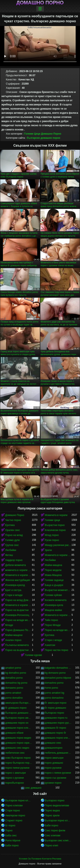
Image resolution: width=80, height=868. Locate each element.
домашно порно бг (56, 733)
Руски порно (52, 540)
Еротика (10, 525)
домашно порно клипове (58, 738)
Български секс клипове (58, 841)
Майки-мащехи (14, 635)
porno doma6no (14, 698)
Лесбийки (11, 550)
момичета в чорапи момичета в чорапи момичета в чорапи (19, 570)
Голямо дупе (12, 540)
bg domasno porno (55, 673)
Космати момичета (56, 600)
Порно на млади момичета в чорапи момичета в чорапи (58, 630)
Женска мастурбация (17, 580)
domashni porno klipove (58, 678)
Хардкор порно (14, 560)
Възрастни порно (55, 525)
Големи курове (33, 655)
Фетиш (9, 555)
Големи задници (54, 580)
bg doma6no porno (16, 673)
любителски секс (15, 753)
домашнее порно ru (56, 718)
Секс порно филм (55, 831)
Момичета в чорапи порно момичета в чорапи (58, 615)
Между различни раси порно (58, 545)
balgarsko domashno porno (58, 668)
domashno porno (54, 683)
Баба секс (11, 836)
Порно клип (52, 846)
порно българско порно (19, 763)
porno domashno (54, 698)
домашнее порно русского (58, 723)
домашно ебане (14, 733)
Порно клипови (14, 806)
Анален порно (13, 640)
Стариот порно (14, 821)
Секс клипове (53, 836)
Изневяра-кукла (54, 605)
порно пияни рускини (17, 768)
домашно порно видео (18, 738)
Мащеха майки (53, 610)
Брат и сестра (13, 590)
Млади (9, 625)
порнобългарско (15, 783)
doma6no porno (14, 678)
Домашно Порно (51, 134)
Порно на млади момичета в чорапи (19, 620)
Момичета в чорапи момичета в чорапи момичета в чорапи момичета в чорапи (19, 605)
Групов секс (12, 545)
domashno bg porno (16, 683)
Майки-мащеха (54, 565)
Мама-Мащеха (53, 575)
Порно (9, 831)
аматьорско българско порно (19, 703)
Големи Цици (32, 134)
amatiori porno (13, 668)
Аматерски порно (15, 816)
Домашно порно (40, 3)
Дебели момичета (15, 565)
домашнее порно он (17, 723)
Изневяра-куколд (15, 585)
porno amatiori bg (55, 693)
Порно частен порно (57, 650)
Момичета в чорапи (56, 515)
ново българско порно (18, 758)
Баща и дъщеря (54, 585)
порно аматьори (54, 758)
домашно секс (53, 743)
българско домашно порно (43, 138)
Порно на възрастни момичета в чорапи (19, 650)
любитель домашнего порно (58, 753)
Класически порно (55, 530)
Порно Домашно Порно (19, 630)
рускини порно (53, 783)
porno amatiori (13, 693)
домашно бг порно (56, 728)
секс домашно (33, 788)
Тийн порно (51, 620)
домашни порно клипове (19, 728)
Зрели (48, 550)
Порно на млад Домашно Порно (19, 600)
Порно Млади (53, 625)
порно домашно (54, 763)
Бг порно (10, 826)
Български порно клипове (19, 801)
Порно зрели (52, 816)
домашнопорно (54, 748)
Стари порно (13, 811)
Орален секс (12, 530)
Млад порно (52, 535)
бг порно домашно (56, 708)
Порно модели (53, 570)
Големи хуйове (53, 595)
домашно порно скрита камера (19, 743)
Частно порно (13, 520)
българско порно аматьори (19, 718)
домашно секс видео (17, 748)
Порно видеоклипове (57, 806)
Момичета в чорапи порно (58, 555)
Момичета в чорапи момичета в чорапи (19, 575)
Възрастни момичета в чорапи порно (58, 590)
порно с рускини (15, 778)
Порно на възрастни (17, 610)
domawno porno (14, 688)
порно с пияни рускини (58, 773)
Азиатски (50, 645)
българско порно (55, 713)
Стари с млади (53, 640)
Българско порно (55, 801)
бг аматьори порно (56, 703)
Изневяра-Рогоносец (17, 615)
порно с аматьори (15, 773)
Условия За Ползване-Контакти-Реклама (40, 859)
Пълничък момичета (17, 645)
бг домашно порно (16, 708)
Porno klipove (13, 841)
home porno (52, 688)
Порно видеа (52, 811)
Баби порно (52, 826)
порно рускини (53, 768)
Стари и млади (14, 595)
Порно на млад (14, 535)
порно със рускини (56, 778)
